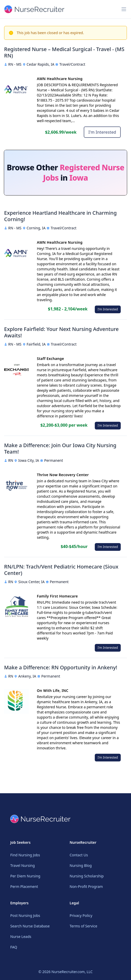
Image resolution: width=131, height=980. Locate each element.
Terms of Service (83, 926)
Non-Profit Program (86, 886)
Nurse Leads (21, 937)
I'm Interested (102, 132)
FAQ (14, 947)
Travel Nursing (22, 865)
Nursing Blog (81, 865)
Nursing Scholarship (87, 876)
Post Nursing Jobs (25, 915)
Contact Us (79, 855)
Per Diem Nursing (25, 876)
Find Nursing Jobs (25, 855)
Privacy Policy (81, 915)
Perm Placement (24, 886)
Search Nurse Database (30, 926)
